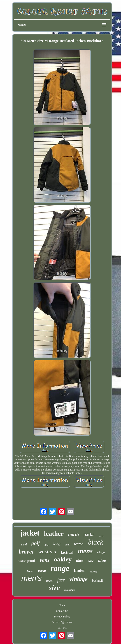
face (61, 580)
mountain (70, 590)
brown (26, 552)
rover (49, 581)
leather (54, 534)
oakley (63, 559)
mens (85, 551)
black (96, 542)
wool (24, 544)
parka (89, 534)
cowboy (93, 572)
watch (79, 544)
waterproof (27, 561)
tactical (67, 552)
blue (102, 560)
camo (42, 571)
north (74, 534)
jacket (30, 533)
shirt (47, 545)
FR (65, 628)
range (60, 568)
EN (59, 628)
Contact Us (62, 611)
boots (30, 571)
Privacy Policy (62, 617)
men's (32, 578)
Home (62, 605)
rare (91, 561)
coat (67, 545)
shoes (101, 553)
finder (79, 570)
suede (102, 536)
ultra (80, 561)
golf (35, 543)
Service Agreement (62, 622)
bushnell (97, 581)
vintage (78, 579)
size (54, 588)
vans (45, 560)
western (47, 551)
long (57, 544)
